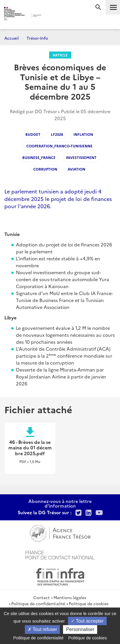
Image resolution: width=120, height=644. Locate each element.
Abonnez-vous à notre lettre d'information (60, 503)
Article (60, 55)
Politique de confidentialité (38, 603)
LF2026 (57, 134)
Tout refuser (43, 629)
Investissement (81, 157)
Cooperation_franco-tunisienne (59, 146)
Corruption (45, 169)
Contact (41, 597)
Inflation (83, 134)
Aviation (76, 169)
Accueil (12, 38)
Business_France (39, 157)
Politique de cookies (89, 603)
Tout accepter (87, 621)
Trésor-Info (37, 38)
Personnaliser (80, 629)
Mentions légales (70, 597)
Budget (33, 134)
